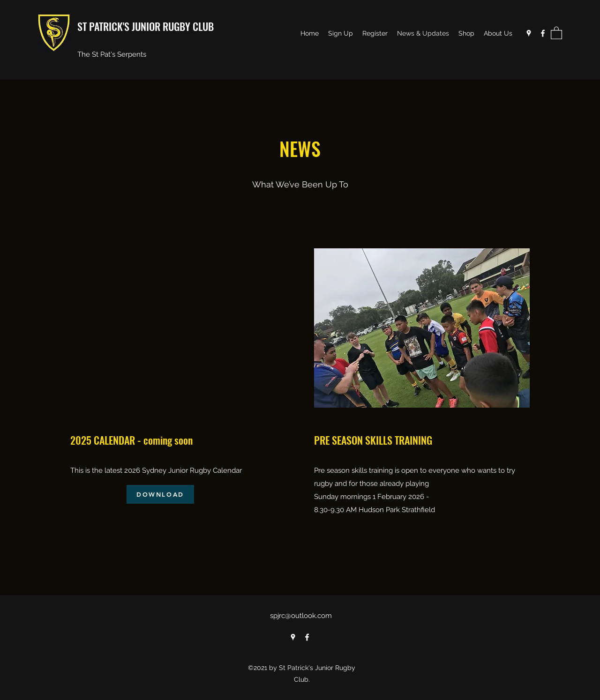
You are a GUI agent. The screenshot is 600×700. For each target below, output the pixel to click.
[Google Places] (529, 33)
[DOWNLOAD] (160, 494)
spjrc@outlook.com (301, 616)
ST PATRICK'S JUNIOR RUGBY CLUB (146, 26)
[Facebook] (543, 33)
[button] (556, 33)
